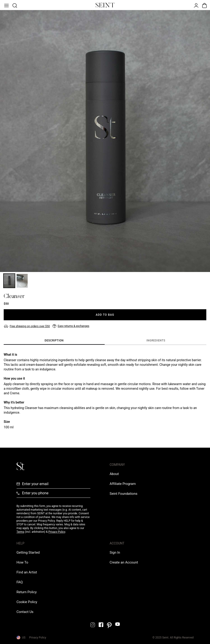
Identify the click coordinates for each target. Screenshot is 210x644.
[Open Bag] (204, 5)
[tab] (54, 341)
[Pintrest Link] (109, 625)
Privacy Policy (57, 532)
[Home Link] (105, 5)
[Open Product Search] (14, 5)
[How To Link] (22, 562)
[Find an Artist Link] (27, 572)
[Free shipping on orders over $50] (27, 326)
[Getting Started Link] (28, 552)
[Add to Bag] (105, 315)
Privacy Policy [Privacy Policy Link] (38, 638)
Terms (21, 532)
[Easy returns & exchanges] (71, 326)
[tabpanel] (105, 391)
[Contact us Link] (25, 612)
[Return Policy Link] (27, 592)
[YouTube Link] (118, 624)
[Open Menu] (6, 5)
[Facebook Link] (101, 625)
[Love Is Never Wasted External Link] (124, 494)
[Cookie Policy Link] (27, 602)
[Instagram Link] (93, 625)
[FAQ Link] (20, 582)
